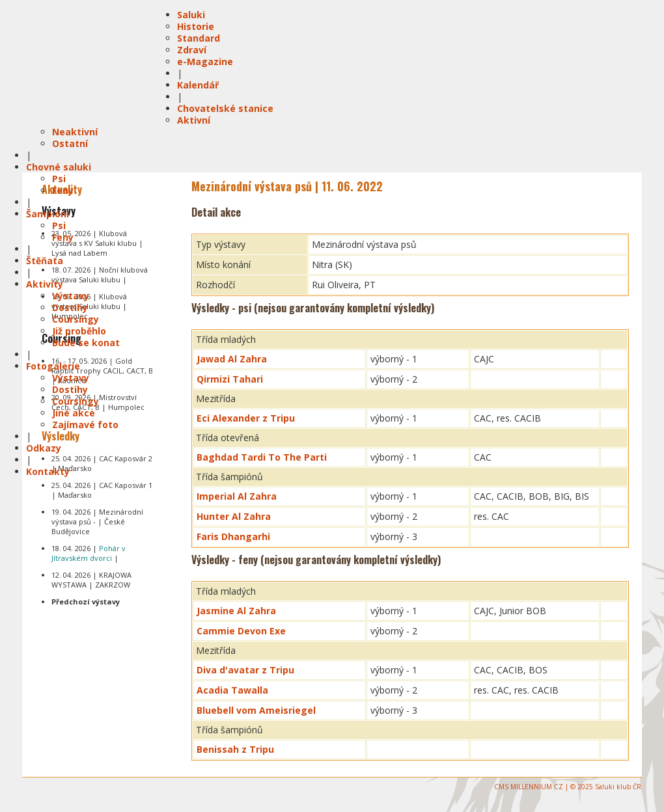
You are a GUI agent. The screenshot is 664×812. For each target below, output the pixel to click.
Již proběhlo (79, 331)
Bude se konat (86, 343)
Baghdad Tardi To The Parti (262, 457)
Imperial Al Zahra (237, 496)
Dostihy (70, 307)
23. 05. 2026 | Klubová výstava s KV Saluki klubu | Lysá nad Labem (97, 243)
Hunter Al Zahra (234, 516)
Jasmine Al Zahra (236, 611)
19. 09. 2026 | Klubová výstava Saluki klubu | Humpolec (89, 306)
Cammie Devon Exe (241, 631)
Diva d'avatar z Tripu (245, 670)
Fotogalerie (53, 366)
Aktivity (45, 284)
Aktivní (194, 120)
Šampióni (48, 214)
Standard (199, 38)
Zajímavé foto (85, 425)
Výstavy (71, 296)
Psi (59, 179)
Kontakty (48, 471)
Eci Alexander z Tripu (246, 418)
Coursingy (76, 319)
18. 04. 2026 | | (89, 553)
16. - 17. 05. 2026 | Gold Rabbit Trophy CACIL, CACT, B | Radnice (102, 371)
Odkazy (44, 448)
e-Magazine (205, 61)
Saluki (191, 15)
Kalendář (198, 85)
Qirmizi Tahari (230, 379)
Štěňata (45, 261)
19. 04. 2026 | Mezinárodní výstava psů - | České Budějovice (97, 521)
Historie (196, 26)
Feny (63, 190)
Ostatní (70, 143)
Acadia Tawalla (232, 690)
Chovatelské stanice (225, 108)
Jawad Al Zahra (232, 359)
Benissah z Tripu (235, 749)
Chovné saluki (59, 167)
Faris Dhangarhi (233, 536)
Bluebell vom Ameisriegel (256, 710)
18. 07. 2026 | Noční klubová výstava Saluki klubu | (100, 275)
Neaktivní (75, 132)
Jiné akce (74, 413)
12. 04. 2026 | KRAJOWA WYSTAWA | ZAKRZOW (91, 580)
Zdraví (192, 50)
